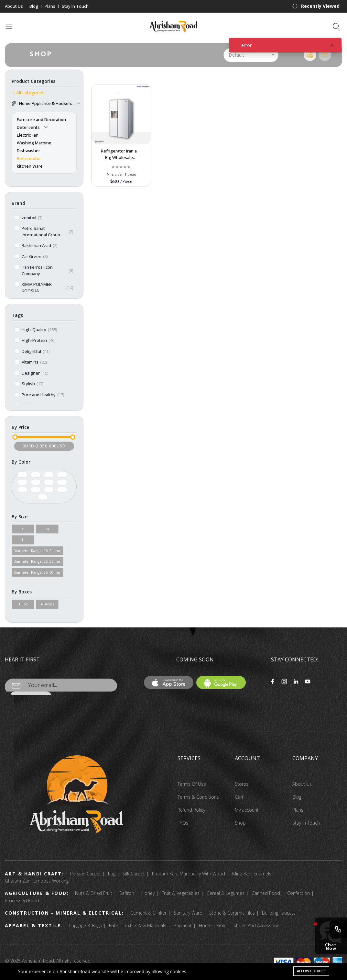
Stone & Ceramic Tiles (232, 913)
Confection (298, 893)
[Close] (332, 45)
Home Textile (213, 925)
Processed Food (22, 901)
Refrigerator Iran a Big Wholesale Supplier (119, 157)
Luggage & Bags (86, 925)
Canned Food (266, 893)
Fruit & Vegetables (181, 893)
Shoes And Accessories (258, 925)
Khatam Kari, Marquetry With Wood (189, 874)
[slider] (15, 437)
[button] (316, 6)
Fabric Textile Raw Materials (138, 925)
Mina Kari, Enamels (252, 874)
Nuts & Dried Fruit (94, 893)
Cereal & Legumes (226, 893)
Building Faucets (279, 913)
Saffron (127, 893)
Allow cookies (311, 971)
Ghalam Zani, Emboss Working (37, 881)
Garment (183, 925)
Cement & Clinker (148, 913)
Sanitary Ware (188, 913)
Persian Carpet (86, 874)
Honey (148, 893)
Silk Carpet (134, 874)
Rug (112, 874)
